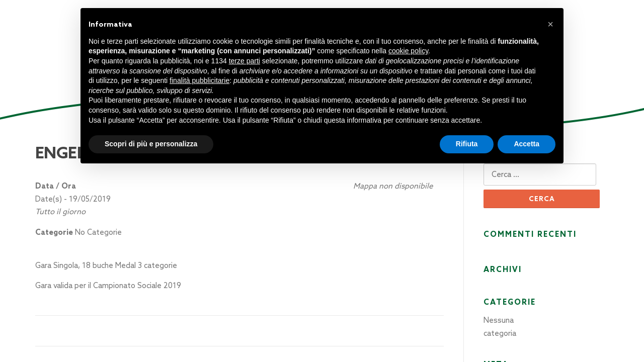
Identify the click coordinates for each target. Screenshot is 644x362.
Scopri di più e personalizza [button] (151, 144)
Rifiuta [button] (467, 144)
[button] (550, 24)
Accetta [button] (527, 144)
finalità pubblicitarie (199, 80)
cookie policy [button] (408, 51)
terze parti (245, 61)
